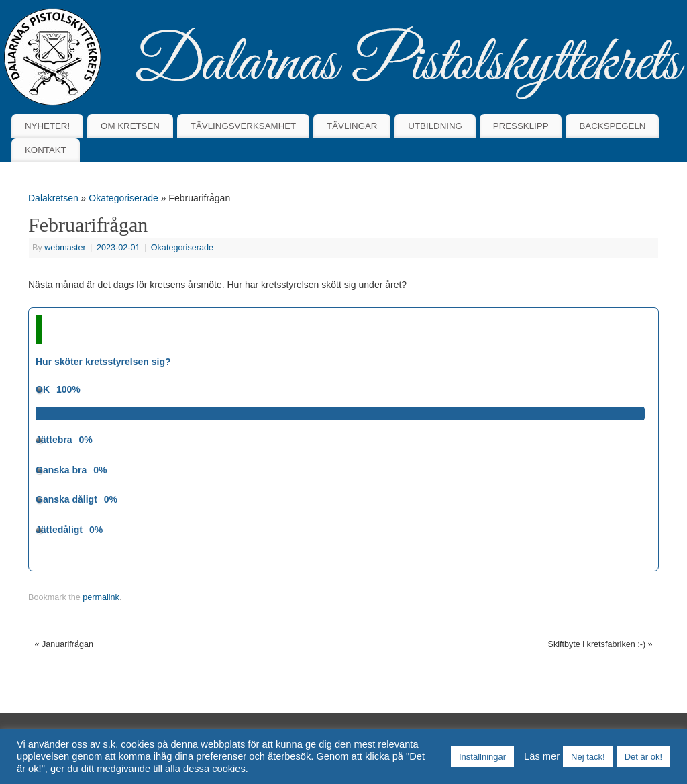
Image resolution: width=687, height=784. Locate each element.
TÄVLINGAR (352, 126)
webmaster (65, 248)
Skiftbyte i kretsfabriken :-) (600, 644)
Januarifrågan (64, 644)
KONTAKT (46, 150)
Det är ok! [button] (643, 757)
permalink (101, 597)
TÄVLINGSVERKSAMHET (243, 126)
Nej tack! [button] (588, 757)
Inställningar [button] (482, 757)
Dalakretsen (53, 198)
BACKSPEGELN (612, 126)
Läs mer (542, 756)
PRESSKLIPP (521, 126)
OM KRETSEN (130, 126)
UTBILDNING (435, 126)
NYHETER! (47, 126)
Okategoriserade (123, 198)
